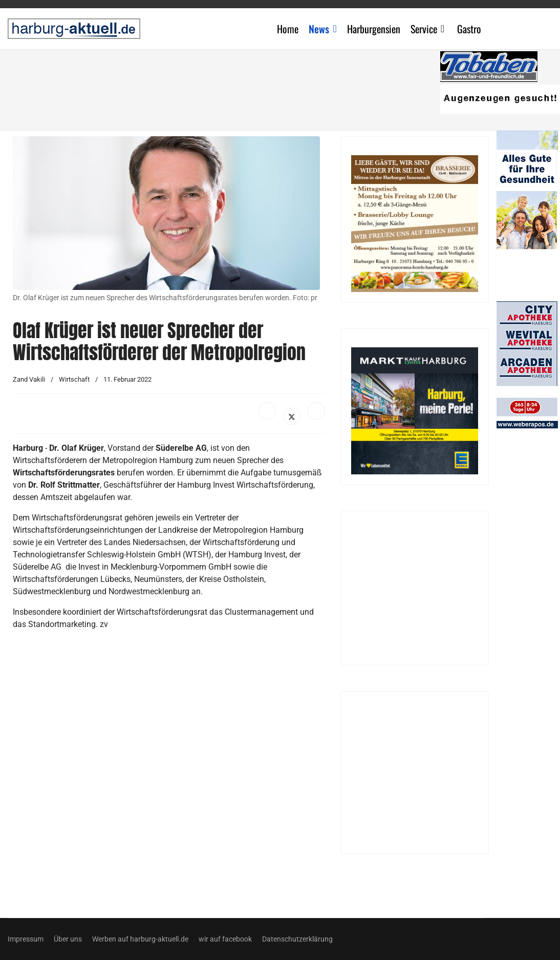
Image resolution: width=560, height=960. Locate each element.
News (319, 29)
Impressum (26, 939)
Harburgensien (374, 29)
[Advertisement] (228, 87)
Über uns (68, 939)
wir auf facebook (225, 939)
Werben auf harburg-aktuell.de (140, 939)
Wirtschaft (74, 379)
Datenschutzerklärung (297, 939)
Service (424, 29)
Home (288, 29)
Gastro (469, 29)
